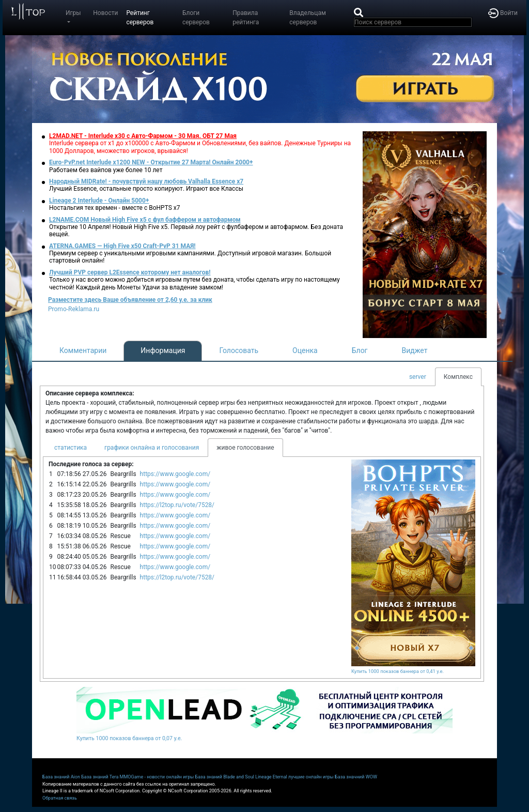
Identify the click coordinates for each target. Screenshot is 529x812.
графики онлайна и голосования (152, 448)
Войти (503, 13)
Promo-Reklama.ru (74, 309)
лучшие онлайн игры (311, 777)
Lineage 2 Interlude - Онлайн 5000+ (99, 201)
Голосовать (239, 350)
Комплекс (458, 377)
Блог (360, 350)
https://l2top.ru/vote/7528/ (177, 505)
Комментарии (83, 350)
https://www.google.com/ (175, 474)
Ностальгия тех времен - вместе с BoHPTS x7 (115, 208)
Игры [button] (73, 13)
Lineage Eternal (271, 777)
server (418, 377)
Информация (163, 350)
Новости (105, 13)
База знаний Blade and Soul (225, 777)
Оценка (305, 350)
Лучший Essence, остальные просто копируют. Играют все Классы (146, 189)
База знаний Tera (100, 777)
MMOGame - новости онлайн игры (157, 777)
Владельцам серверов (308, 18)
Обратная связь (60, 798)
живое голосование (245, 448)
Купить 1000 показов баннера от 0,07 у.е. (129, 738)
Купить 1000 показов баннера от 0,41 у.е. (398, 671)
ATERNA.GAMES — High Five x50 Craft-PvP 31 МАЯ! (122, 246)
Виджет (415, 350)
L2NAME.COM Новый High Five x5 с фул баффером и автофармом (145, 220)
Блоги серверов (196, 18)
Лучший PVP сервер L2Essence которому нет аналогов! (130, 272)
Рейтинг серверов (140, 18)
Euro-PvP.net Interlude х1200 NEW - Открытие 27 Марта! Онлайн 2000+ (151, 162)
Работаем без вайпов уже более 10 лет (106, 170)
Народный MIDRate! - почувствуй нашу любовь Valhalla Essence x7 (146, 181)
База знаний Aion (61, 777)
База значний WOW (356, 777)
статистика (71, 448)
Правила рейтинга (246, 18)
